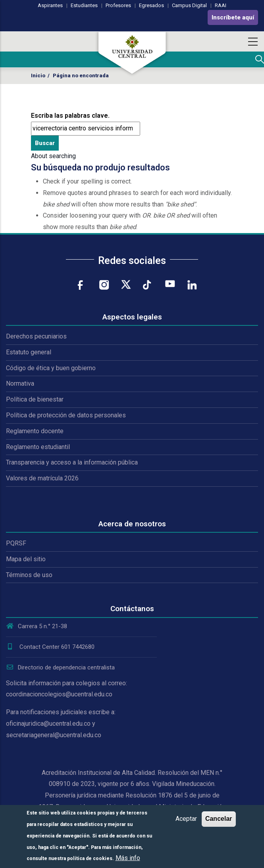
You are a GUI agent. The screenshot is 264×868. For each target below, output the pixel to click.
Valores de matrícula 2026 (42, 478)
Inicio (38, 76)
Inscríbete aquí (233, 17)
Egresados (151, 5)
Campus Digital (189, 5)
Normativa (20, 383)
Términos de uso (29, 575)
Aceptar (186, 819)
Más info (128, 858)
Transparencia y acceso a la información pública (72, 462)
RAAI (221, 5)
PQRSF (16, 543)
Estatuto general (29, 352)
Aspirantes (50, 5)
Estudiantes (84, 5)
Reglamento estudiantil (38, 447)
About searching (53, 156)
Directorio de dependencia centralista (60, 667)
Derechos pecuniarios (36, 336)
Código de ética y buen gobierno (51, 368)
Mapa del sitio (26, 559)
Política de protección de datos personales (66, 415)
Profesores (118, 5)
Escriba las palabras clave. (70, 116)
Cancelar (219, 819)
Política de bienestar (35, 399)
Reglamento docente (35, 431)
